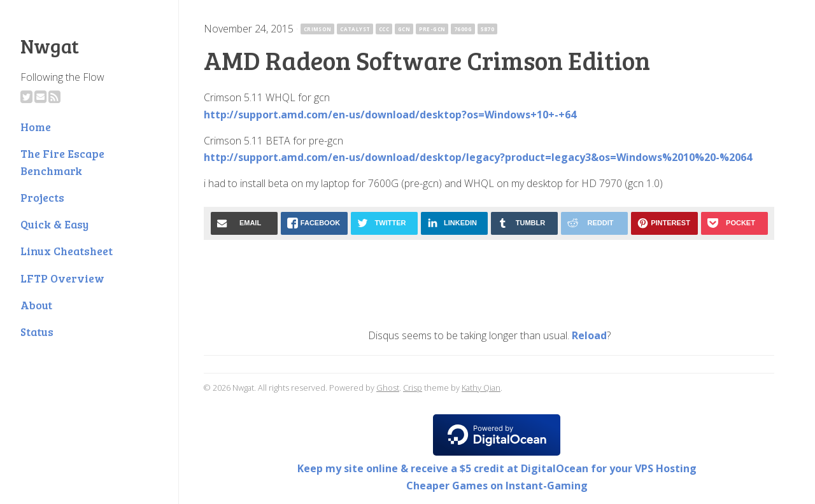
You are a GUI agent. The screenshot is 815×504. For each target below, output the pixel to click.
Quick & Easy (54, 224)
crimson (318, 29)
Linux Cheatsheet (67, 251)
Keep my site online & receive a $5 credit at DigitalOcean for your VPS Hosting (497, 468)
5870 (488, 29)
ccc (384, 29)
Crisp (413, 388)
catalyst (355, 29)
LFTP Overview (62, 278)
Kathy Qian (481, 388)
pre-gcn (432, 29)
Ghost (388, 388)
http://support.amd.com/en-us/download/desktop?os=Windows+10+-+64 (390, 115)
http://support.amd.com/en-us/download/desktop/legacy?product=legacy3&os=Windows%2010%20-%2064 (478, 157)
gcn (404, 29)
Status (37, 332)
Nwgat (50, 46)
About (36, 305)
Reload (589, 335)
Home (36, 127)
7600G (463, 29)
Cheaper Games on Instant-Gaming (497, 486)
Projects (42, 197)
